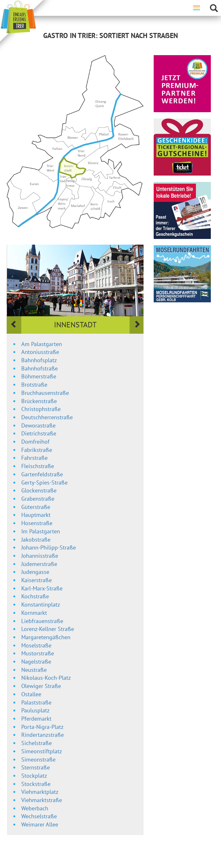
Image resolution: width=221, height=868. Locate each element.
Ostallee (31, 694)
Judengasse (35, 572)
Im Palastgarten (41, 531)
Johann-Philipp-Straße (49, 547)
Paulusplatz (35, 710)
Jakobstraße (36, 540)
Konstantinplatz (41, 604)
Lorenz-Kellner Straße (48, 629)
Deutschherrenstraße (47, 417)
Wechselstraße (39, 816)
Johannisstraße (40, 556)
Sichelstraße (37, 743)
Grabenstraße (38, 499)
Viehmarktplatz (40, 792)
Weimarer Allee (40, 824)
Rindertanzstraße (43, 735)
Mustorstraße (38, 653)
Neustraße (34, 670)
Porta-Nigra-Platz (42, 727)
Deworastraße (38, 425)
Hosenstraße (37, 523)
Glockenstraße (39, 490)
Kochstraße (35, 596)
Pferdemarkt (36, 719)
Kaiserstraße (37, 580)
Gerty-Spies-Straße (44, 482)
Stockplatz (34, 776)
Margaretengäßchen (46, 637)
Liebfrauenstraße (42, 621)
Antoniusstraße (40, 352)
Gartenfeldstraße (42, 474)
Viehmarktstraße (42, 800)
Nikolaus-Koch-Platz (46, 678)
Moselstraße (36, 645)
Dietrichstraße (39, 433)
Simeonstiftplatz (42, 751)
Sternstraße (36, 767)
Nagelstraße (36, 662)
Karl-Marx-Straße (42, 588)
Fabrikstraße (37, 450)
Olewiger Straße (41, 686)
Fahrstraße (34, 458)
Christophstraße (41, 409)
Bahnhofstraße (40, 368)
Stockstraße (36, 784)
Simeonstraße (38, 759)
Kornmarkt (34, 613)
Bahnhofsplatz (39, 360)
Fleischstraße (38, 466)
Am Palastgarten (42, 344)
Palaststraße (36, 702)
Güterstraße (36, 507)
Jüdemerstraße (39, 564)
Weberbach (35, 808)
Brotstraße (34, 385)
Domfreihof (35, 442)
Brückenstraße (39, 401)
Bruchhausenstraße (45, 393)
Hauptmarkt (36, 515)
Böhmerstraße (39, 376)
